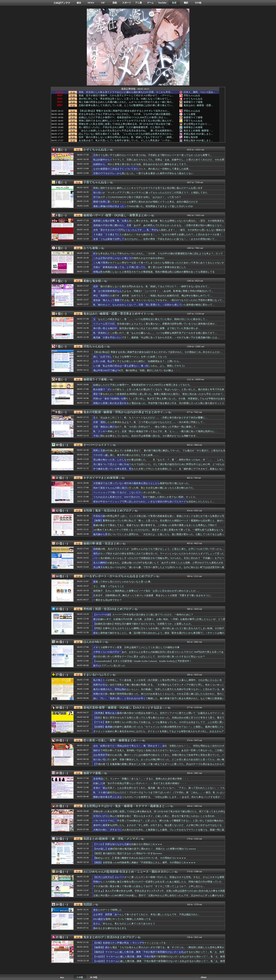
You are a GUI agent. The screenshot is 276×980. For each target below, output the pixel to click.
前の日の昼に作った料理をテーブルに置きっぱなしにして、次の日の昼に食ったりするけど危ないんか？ (149, 656)
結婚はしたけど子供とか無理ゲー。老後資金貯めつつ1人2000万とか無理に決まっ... (123, 117)
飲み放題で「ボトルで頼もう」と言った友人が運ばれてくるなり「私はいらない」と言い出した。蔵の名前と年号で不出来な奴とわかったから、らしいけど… (159, 391)
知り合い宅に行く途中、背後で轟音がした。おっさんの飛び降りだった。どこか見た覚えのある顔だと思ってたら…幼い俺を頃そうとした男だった (159, 761)
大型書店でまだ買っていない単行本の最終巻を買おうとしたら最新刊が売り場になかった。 (142, 483)
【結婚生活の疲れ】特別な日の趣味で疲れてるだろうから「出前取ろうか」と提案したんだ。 (143, 624)
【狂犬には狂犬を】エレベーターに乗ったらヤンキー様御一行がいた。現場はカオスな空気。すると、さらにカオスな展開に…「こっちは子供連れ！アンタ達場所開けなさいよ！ (159, 879)
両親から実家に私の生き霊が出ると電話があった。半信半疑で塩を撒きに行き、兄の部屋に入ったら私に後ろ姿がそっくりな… (159, 405)
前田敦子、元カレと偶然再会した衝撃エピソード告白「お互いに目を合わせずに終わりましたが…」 (147, 591)
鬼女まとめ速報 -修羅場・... (198, 131)
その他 (198, 3)
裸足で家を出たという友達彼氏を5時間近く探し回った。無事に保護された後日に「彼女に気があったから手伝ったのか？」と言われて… (159, 396)
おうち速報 (189, 114)
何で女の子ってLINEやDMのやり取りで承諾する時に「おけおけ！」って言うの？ (137, 197)
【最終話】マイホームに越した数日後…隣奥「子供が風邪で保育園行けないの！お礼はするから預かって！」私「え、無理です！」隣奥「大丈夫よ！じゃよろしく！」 (159, 954)
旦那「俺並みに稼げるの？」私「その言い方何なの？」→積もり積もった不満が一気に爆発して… (146, 427)
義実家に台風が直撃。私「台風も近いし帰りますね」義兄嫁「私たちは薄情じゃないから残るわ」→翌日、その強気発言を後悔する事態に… (159, 222)
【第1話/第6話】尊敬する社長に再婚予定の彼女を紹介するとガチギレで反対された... (124, 111)
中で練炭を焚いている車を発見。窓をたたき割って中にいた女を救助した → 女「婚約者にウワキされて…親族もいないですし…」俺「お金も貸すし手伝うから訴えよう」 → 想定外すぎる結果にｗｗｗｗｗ (159, 471)
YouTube (162, 3)
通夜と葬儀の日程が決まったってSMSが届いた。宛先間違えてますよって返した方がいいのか (143, 206)
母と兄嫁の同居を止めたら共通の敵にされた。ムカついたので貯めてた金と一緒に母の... (126, 102)
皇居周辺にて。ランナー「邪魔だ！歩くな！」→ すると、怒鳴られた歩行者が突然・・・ (141, 779)
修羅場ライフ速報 (193, 102)
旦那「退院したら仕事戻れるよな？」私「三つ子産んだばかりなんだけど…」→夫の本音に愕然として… (149, 422)
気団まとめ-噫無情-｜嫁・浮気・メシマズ (111, 839)
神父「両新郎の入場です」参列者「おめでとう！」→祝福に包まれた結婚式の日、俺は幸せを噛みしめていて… (153, 296)
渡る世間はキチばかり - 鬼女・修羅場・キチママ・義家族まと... (125, 806)
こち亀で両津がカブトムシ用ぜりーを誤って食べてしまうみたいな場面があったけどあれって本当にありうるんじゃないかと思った (159, 264)
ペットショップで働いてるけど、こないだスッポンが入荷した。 (128, 492)
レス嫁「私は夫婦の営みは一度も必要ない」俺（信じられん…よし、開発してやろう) (139, 366)
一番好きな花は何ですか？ (108, 600)
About (203, 977)
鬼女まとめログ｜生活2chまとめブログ (109, 937)
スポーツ (127, 3)
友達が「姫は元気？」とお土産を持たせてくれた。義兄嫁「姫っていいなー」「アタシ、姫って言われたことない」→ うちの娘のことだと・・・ (159, 790)
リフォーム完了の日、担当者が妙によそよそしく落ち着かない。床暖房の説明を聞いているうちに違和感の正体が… (155, 324)
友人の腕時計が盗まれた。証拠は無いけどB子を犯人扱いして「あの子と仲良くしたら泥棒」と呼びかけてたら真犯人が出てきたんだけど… (158, 564)
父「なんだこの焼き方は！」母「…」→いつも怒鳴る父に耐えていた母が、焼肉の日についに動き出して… (150, 319)
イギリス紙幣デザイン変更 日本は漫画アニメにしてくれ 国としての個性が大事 (136, 647)
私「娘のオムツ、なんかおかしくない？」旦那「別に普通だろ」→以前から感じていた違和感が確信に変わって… (154, 305)
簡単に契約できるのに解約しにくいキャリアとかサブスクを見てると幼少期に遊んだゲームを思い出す (148, 188)
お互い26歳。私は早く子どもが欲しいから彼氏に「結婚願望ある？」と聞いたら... (137, 361)
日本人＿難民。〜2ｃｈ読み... (199, 92)
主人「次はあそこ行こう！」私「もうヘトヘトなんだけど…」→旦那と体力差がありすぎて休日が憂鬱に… (150, 418)
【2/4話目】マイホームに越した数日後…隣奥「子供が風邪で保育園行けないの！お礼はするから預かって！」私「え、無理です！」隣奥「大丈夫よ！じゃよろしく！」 (159, 963)
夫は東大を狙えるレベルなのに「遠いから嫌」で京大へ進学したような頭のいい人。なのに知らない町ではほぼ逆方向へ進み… (159, 569)
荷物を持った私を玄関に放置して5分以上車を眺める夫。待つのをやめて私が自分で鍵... (126, 124)
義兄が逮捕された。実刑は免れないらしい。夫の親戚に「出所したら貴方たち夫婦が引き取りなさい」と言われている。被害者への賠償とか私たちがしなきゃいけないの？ (159, 691)
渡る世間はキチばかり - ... (197, 124)
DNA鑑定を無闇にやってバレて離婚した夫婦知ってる (122, 919)
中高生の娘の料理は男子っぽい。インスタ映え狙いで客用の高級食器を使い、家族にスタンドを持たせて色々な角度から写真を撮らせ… (159, 518)
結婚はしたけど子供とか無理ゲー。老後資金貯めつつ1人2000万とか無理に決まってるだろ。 (143, 385)
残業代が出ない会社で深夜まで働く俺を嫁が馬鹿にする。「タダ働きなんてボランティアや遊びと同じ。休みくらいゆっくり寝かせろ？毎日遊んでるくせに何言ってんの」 (159, 686)
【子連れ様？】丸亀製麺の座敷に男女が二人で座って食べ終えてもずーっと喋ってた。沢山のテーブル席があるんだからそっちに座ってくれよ (159, 766)
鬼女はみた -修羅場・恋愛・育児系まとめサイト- (115, 314)
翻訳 (186, 3)
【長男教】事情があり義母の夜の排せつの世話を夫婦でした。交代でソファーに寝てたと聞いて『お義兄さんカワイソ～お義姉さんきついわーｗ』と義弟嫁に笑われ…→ (159, 715)
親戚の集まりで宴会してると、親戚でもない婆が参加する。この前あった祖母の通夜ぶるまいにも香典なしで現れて (155, 525)
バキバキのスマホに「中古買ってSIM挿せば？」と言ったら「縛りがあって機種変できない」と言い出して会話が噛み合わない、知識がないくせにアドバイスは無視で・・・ (159, 822)
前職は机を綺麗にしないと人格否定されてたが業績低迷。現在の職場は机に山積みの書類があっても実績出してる (154, 272)
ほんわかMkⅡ (93, 642)
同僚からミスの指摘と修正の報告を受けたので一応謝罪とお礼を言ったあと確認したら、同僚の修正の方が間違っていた (158, 882)
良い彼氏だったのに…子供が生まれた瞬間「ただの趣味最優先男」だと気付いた (122, 127)
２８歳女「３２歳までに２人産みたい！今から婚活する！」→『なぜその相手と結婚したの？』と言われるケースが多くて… (158, 236)
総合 (79, 3)
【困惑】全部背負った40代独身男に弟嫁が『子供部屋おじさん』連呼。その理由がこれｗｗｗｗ (144, 862)
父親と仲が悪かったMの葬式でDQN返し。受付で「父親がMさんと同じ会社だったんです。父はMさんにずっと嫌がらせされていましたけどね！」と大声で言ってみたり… (159, 897)
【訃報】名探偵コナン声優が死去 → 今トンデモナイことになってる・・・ (133, 943)
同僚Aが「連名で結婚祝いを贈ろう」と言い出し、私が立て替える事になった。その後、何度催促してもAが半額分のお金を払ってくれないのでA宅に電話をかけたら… (159, 400)
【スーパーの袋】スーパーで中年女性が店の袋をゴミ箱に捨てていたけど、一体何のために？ (143, 615)
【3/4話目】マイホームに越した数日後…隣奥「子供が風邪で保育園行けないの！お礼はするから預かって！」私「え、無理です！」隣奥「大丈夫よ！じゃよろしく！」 (159, 958)
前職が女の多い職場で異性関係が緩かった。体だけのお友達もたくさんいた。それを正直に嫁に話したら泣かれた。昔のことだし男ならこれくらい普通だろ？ (159, 696)
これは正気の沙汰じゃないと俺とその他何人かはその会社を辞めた (129, 258)
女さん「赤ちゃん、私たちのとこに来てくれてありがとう (124, 924)
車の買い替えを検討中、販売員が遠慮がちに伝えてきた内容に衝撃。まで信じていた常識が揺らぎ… (147, 328)
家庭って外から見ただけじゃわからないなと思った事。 (123, 582)
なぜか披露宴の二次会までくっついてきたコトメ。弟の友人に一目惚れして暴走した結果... (142, 169)
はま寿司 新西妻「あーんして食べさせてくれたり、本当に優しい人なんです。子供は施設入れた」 (147, 914)
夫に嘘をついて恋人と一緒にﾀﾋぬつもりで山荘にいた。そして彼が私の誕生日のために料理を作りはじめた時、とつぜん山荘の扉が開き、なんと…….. (159, 466)
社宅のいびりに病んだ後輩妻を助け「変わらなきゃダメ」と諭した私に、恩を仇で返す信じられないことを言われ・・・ (158, 816)
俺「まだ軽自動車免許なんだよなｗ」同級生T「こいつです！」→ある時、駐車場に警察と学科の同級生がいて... (153, 291)
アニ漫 (138, 3)
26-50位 (94, 977)
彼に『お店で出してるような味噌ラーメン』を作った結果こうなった (130, 357)
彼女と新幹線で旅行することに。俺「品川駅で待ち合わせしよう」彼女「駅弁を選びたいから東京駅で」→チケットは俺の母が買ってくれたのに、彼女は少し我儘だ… (159, 635)
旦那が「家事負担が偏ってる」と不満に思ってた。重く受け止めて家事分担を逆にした (140, 267)
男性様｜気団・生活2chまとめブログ (107, 609)
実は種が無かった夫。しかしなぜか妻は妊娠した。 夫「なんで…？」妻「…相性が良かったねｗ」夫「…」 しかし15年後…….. (159, 461)
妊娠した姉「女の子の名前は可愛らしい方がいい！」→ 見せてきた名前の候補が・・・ (140, 783)
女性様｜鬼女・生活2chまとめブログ (107, 510)
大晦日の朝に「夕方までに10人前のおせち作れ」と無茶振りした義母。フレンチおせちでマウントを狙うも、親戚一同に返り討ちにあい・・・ (159, 831)
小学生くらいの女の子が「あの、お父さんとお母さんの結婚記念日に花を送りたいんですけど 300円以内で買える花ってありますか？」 (158, 654)
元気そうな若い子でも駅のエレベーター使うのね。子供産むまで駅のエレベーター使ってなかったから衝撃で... (152, 155)
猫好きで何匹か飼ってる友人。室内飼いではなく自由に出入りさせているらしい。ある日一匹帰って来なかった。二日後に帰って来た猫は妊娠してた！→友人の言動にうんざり (159, 752)
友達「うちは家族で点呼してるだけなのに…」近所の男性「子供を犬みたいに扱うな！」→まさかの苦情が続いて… (155, 239)
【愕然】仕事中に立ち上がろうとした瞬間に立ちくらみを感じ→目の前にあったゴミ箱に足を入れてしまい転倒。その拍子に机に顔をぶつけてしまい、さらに (159, 630)
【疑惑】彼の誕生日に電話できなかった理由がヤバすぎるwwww (128, 853)
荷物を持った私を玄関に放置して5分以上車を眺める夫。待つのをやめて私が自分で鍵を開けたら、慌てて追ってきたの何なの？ (159, 813)
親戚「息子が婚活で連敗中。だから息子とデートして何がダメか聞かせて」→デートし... (126, 95)
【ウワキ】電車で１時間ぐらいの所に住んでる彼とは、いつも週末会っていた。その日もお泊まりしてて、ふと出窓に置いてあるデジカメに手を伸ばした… (159, 724)
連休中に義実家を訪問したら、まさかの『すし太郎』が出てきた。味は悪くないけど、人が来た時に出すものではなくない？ (158, 827)
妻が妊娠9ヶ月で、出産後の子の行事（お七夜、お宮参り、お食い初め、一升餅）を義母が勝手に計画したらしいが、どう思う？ (159, 621)
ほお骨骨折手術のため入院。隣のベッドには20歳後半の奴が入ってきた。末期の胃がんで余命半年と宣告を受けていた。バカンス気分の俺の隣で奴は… (159, 757)
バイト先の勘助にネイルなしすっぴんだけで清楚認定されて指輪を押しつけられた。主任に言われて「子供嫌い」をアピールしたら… (159, 560)
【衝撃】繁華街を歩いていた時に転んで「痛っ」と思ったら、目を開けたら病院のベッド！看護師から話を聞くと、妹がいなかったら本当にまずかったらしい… (159, 522)
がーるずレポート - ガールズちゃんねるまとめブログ (118, 576)
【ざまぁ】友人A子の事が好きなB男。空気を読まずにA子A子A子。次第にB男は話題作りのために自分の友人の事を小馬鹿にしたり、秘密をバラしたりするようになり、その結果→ (159, 893)
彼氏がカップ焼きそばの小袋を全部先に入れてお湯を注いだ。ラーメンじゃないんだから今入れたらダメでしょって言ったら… (159, 555)
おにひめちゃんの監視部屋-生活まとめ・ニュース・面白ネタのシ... (127, 872)
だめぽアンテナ (62, 3)
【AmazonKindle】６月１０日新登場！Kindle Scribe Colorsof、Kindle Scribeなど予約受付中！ (143, 661)
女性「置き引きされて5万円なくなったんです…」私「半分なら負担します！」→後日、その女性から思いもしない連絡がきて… (159, 232)
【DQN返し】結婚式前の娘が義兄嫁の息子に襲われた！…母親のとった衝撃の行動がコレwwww (145, 849)
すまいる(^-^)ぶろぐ (96, 675)
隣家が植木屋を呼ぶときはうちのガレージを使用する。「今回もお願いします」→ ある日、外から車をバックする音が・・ (159, 797)
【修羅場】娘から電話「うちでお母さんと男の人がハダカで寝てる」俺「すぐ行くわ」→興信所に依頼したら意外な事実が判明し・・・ (159, 949)
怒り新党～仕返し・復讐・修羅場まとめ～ (111, 740)
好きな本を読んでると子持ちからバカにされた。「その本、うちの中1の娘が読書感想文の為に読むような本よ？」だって (158, 253)
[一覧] (110, 150)
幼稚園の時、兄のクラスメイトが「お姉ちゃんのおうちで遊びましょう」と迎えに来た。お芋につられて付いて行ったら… (159, 549)
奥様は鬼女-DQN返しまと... (198, 134)
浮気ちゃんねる (192, 95)
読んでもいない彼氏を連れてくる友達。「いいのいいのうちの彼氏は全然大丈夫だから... (126, 134)
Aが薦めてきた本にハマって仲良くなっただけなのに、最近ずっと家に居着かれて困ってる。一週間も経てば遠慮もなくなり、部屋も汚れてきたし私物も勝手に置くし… (158, 531)
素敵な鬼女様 (191, 137)
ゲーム (150, 3)
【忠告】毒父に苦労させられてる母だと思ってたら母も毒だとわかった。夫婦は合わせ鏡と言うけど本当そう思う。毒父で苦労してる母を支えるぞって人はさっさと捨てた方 (159, 719)
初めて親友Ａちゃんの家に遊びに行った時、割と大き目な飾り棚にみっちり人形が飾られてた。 (144, 488)
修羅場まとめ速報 (193, 127)
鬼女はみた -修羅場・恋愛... (198, 105)
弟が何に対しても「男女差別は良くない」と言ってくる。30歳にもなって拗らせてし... (125, 99)
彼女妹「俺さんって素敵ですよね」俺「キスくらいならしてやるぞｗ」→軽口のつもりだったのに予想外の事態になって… (159, 300)
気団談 (88, 904)
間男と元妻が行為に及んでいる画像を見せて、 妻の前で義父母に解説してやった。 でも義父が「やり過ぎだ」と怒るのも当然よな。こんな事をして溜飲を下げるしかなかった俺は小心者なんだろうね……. (159, 452)
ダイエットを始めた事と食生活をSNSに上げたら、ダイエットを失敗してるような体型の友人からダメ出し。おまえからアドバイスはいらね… (159, 733)
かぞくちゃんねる (193, 99)
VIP (103, 3)
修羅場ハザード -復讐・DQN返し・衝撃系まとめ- (116, 215)
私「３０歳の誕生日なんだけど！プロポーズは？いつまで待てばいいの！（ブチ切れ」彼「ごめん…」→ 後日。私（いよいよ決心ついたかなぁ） (159, 794)
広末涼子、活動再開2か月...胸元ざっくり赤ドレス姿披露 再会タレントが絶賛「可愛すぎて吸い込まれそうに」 (153, 595)
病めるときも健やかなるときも (110, 928)
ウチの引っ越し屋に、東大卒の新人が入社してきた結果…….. (126, 455)
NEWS (91, 3)
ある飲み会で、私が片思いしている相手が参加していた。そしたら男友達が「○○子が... (125, 140)
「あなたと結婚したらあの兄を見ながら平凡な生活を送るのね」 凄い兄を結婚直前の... (126, 131)
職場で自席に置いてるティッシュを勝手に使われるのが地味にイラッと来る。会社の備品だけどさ (146, 202)
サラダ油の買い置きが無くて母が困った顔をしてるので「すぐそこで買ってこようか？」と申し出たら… (149, 886)
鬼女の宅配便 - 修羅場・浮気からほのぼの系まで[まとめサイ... (124, 412)
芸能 (115, 3)
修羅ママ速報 (92, 773)
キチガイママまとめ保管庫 (101, 478)
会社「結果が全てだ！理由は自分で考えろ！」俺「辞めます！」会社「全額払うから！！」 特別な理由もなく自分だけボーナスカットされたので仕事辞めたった (159, 747)
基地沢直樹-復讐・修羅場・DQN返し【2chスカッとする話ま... (124, 708)
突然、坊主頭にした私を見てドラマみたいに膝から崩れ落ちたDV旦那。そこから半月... (125, 92)
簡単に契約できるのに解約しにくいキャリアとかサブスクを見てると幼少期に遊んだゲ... (126, 121)
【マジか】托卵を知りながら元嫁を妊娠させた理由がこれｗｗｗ (128, 844)
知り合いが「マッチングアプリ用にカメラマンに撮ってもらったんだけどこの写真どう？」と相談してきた (150, 193)
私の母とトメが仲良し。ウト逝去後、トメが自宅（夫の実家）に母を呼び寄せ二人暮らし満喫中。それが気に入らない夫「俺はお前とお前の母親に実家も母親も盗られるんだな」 (158, 682)
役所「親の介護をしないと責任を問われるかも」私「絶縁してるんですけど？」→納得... (126, 137)
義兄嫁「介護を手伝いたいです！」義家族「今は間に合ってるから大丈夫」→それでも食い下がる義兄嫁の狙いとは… (156, 337)
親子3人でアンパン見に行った (109, 666)
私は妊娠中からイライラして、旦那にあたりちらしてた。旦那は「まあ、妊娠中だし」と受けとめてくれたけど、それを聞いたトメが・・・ (159, 161)
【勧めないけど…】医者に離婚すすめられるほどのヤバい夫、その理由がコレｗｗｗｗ (140, 858)
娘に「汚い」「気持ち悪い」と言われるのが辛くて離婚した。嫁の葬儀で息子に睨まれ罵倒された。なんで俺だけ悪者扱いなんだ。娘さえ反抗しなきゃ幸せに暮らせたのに (159, 700)
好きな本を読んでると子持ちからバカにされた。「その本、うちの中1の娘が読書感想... (126, 114)
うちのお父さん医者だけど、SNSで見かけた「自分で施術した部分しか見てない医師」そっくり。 (145, 497)
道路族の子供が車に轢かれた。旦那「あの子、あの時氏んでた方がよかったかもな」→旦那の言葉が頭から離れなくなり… (159, 225)
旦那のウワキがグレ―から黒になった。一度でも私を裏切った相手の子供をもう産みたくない (143, 173)
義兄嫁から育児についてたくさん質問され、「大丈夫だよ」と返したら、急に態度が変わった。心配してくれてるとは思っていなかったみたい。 (159, 536)
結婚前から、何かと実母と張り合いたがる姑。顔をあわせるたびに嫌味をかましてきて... (141, 164)
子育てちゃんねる (193, 121)
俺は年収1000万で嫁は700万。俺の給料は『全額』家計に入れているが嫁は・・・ (137, 370)
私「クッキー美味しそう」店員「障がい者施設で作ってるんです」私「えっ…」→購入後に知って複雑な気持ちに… (155, 431)
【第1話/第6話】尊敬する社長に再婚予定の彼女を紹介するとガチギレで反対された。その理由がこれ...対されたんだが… (158, 352)
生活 (174, 3)
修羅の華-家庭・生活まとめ (101, 543)
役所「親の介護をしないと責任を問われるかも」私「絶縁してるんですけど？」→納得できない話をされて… (152, 286)
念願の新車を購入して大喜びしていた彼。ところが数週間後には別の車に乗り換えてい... (126, 105)
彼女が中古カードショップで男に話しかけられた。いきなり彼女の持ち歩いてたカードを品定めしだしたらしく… (154, 502)
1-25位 (80, 977)
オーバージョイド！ (97, 445)
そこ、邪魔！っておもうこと (109, 586)
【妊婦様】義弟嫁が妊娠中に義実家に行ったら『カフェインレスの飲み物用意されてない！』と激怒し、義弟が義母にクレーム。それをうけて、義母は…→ (159, 728)
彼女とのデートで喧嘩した (108, 910)
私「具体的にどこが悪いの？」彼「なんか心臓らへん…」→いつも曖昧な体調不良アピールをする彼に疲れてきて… (155, 333)
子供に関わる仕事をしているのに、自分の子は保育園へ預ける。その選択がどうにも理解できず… (146, 436)
